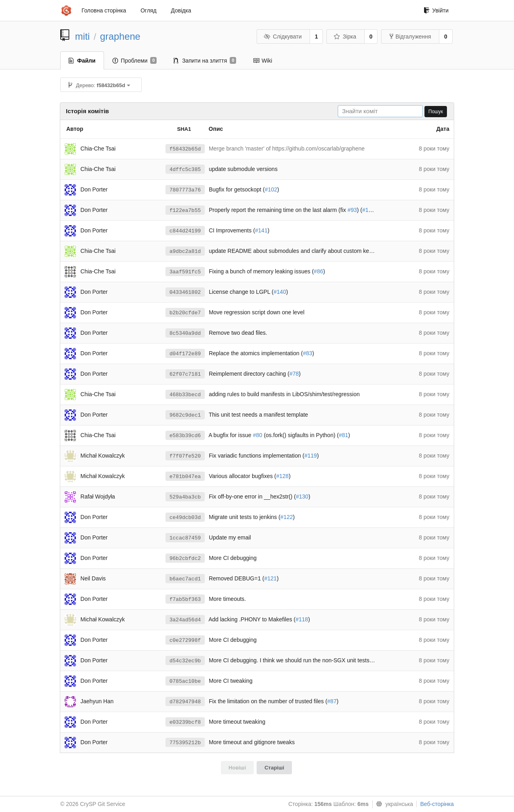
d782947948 (185, 702)
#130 (302, 497)
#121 (270, 578)
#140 (280, 292)
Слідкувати (283, 37)
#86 (318, 271)
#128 (282, 476)
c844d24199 (185, 231)
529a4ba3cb (185, 497)
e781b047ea (185, 477)
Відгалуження (410, 37)
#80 (258, 435)
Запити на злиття (205, 61)
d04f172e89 (185, 354)
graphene (120, 36)
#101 (368, 210)
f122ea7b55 (185, 211)
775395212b (185, 743)
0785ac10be (185, 681)
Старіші (274, 768)
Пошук (436, 112)
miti (83, 36)
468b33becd (185, 395)
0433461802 (185, 292)
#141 (261, 230)
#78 (294, 374)
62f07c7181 (185, 374)
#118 (302, 619)
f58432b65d (185, 149)
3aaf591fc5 (185, 272)
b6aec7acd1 (185, 579)
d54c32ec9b (185, 661)
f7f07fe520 (185, 456)
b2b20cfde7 (185, 313)
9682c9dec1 (185, 415)
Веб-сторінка (437, 804)
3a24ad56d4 (185, 620)
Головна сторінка (104, 10)
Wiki (262, 61)
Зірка (345, 37)
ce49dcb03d (185, 518)
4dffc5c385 (185, 170)
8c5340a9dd (185, 333)
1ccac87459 (185, 538)
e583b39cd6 (185, 436)
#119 (311, 456)
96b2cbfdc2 (185, 559)
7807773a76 (185, 190)
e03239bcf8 (185, 722)
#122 (287, 517)
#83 (307, 353)
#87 (332, 701)
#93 (352, 210)
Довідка (181, 10)
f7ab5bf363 (185, 599)
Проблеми (135, 61)
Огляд (149, 10)
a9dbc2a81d (185, 251)
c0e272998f (185, 640)
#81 (344, 435)
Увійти (436, 10)
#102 (271, 189)
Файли (82, 61)
